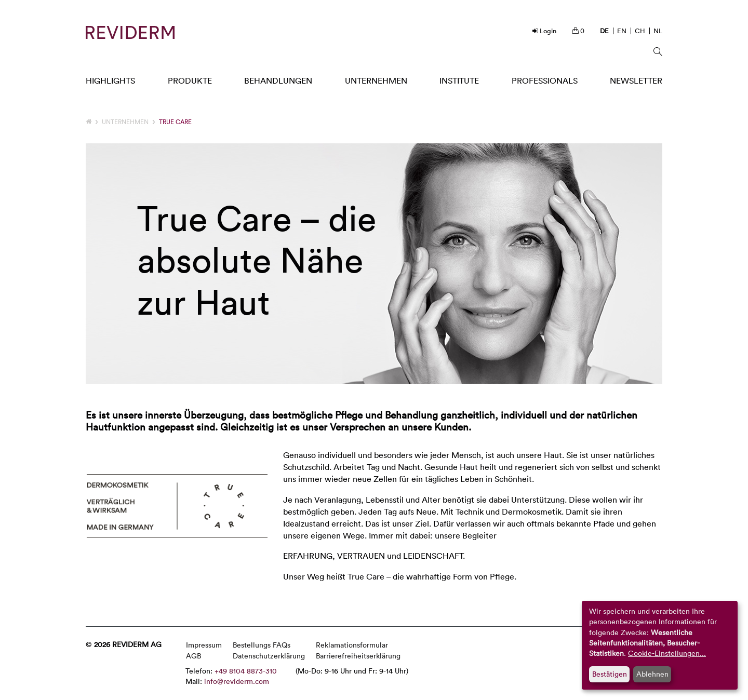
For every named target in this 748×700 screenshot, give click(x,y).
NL (658, 31)
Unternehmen (125, 122)
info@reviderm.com (237, 681)
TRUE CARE (175, 122)
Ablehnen (652, 674)
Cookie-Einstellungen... (667, 653)
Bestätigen (610, 674)
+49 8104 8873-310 (246, 671)
